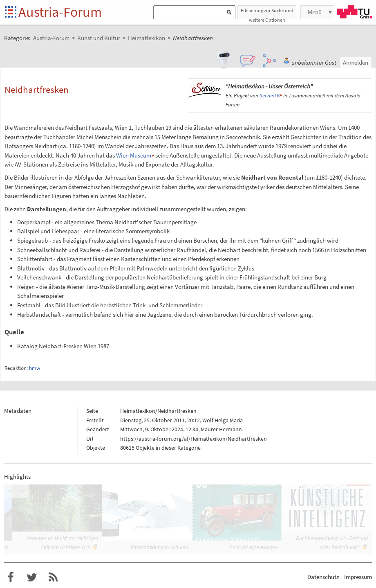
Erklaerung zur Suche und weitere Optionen (267, 13)
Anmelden (356, 62)
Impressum (358, 577)
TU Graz (354, 12)
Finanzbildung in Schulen (159, 547)
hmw (35, 368)
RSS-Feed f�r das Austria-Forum (53, 577)
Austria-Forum (60, 12)
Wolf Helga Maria (223, 420)
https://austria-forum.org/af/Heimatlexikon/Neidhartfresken (194, 439)
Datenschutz (323, 577)
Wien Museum (134, 155)
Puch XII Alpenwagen (254, 547)
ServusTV (269, 96)
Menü (315, 12)
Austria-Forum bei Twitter (32, 577)
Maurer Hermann (221, 429)
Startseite (11, 12)
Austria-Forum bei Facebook (11, 577)
